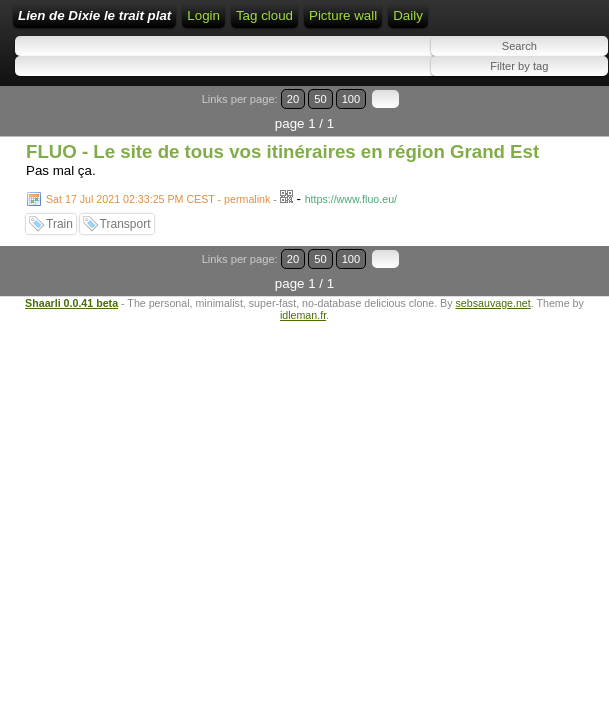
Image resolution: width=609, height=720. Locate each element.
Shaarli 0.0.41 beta (71, 303)
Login (203, 15)
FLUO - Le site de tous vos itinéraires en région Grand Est (282, 151)
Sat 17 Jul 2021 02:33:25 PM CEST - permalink (158, 199)
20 (293, 99)
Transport (125, 224)
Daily (408, 15)
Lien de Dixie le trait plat (94, 15)
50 (320, 99)
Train (59, 224)
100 (351, 99)
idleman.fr (303, 315)
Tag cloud (264, 15)
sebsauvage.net (493, 303)
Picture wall (343, 15)
